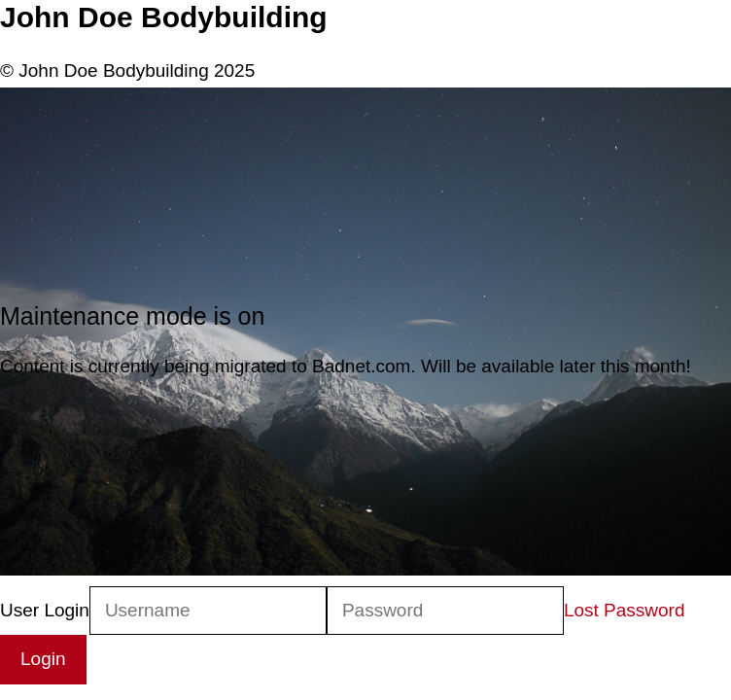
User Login (45, 610)
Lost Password (625, 610)
